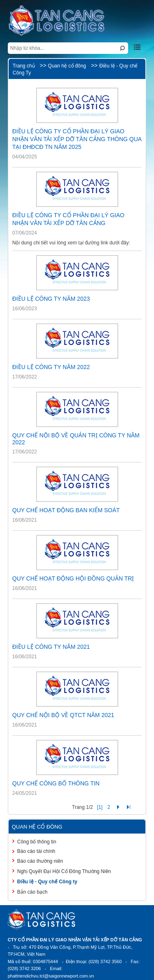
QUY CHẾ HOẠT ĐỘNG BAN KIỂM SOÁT (66, 510)
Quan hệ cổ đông (67, 66)
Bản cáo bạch (32, 892)
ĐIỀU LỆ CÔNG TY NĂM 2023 (51, 299)
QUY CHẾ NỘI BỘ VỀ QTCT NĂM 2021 (63, 715)
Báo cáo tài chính (36, 851)
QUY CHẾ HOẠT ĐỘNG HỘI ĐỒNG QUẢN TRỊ (73, 578)
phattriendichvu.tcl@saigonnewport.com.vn (51, 976)
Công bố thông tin (37, 842)
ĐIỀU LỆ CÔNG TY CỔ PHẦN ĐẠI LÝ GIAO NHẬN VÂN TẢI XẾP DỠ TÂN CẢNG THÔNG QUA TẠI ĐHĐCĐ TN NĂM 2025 (77, 139)
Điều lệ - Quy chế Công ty (47, 882)
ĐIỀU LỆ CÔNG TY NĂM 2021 (51, 647)
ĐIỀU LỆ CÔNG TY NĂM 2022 (51, 367)
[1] (100, 807)
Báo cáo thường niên (40, 861)
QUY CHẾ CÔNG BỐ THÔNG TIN (56, 783)
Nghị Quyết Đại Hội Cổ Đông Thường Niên (64, 871)
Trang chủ (24, 66)
